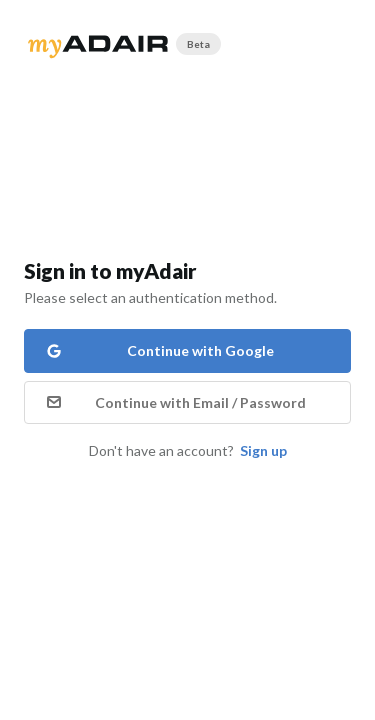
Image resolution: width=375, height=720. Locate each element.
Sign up (263, 450)
